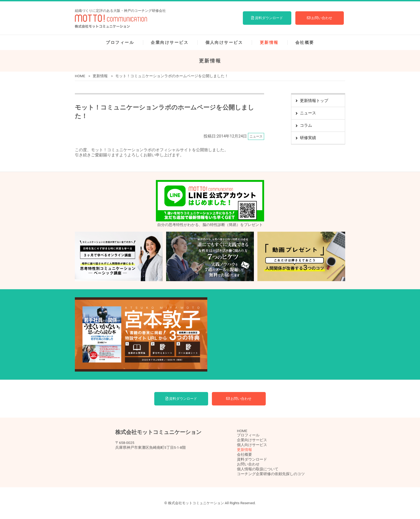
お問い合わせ (320, 18)
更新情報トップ (314, 101)
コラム (306, 125)
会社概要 (305, 43)
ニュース (308, 113)
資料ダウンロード (267, 18)
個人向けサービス (224, 43)
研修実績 (308, 138)
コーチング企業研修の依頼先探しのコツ (271, 474)
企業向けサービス (170, 43)
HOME (80, 76)
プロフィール (120, 43)
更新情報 (269, 43)
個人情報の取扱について (258, 469)
